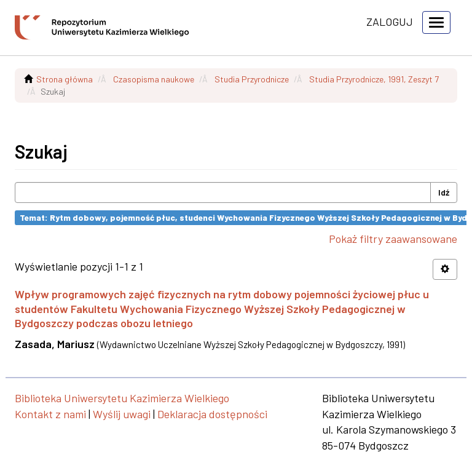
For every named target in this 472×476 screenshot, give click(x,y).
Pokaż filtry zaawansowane (393, 239)
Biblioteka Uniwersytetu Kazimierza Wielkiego (122, 398)
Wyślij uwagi (122, 414)
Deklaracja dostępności (212, 414)
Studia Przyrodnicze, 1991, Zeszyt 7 (374, 79)
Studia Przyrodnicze (252, 79)
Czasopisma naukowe (154, 79)
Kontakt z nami (50, 414)
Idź (444, 192)
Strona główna (65, 79)
